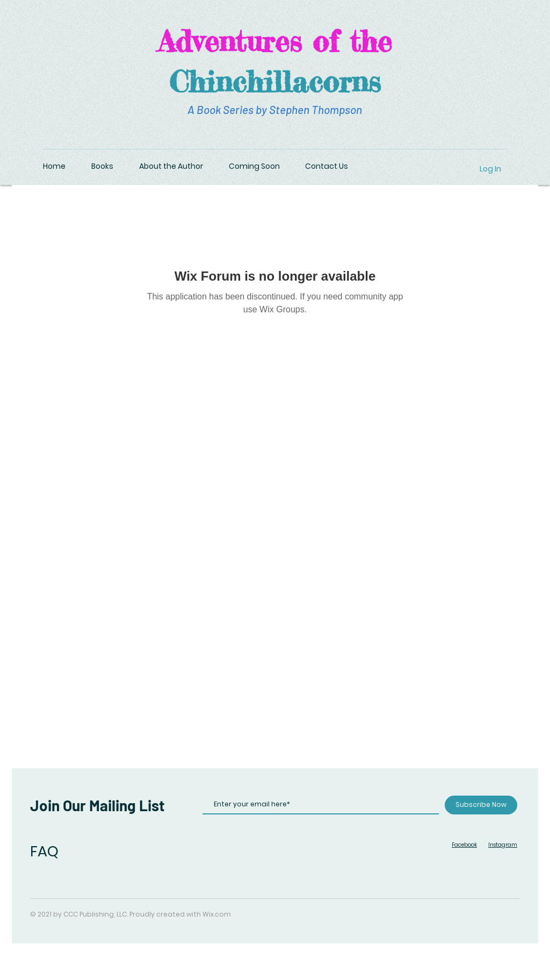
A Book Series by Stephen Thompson (275, 109)
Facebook (464, 845)
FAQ (44, 851)
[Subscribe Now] (481, 805)
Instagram (503, 845)
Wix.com (217, 914)
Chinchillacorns (275, 81)
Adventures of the (275, 41)
